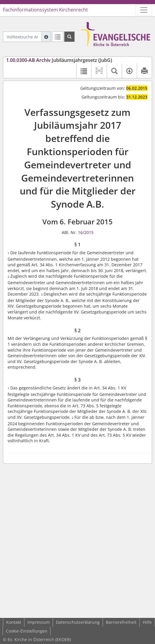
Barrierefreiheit (121, 622)
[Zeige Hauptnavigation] (144, 10)
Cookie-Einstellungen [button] (27, 631)
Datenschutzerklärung (78, 622)
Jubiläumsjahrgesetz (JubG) (59, 60)
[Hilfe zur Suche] (46, 37)
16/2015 (86, 232)
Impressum (39, 622)
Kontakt (14, 622)
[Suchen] (69, 37)
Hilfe (147, 622)
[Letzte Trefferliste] (58, 37)
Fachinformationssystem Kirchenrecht (45, 10)
